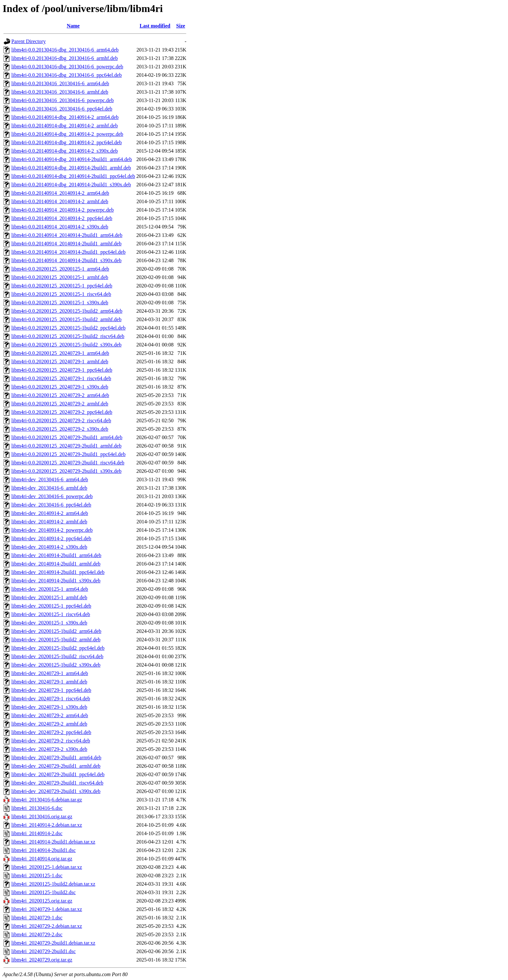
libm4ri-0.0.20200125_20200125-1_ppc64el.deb (62, 286)
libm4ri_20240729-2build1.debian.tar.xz (53, 943)
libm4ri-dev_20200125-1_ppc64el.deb (51, 606)
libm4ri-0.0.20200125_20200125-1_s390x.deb (60, 303)
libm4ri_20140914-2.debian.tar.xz (47, 825)
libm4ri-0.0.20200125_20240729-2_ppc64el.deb (62, 412)
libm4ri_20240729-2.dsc (37, 934)
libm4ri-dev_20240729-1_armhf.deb (49, 682)
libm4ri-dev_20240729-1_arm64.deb (50, 673)
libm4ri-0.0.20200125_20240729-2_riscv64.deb (61, 420)
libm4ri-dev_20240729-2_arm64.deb (50, 715)
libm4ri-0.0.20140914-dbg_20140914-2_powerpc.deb (67, 134)
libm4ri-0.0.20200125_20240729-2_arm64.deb (60, 395)
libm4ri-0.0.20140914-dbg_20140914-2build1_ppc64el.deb (73, 176)
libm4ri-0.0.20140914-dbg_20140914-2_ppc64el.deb (67, 142)
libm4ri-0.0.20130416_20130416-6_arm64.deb (60, 83)
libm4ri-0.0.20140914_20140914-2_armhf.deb (60, 201)
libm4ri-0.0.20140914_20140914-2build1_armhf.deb (66, 244)
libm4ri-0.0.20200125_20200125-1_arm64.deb (60, 269)
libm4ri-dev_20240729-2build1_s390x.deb (56, 791)
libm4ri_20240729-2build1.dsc (44, 951)
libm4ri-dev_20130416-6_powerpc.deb (52, 496)
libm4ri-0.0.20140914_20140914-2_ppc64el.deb (62, 218)
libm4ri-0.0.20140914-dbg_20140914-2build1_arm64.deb (72, 159)
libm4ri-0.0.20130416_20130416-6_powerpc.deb (63, 100)
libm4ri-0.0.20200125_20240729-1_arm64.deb (60, 353)
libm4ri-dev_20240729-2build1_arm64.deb (56, 758)
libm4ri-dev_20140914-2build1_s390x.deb (56, 581)
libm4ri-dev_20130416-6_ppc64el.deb (51, 505)
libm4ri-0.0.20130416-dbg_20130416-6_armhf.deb (64, 58)
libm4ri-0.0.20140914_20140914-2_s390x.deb (60, 227)
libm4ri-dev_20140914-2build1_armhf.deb (56, 564)
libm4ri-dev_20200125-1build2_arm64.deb (56, 631)
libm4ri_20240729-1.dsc (37, 918)
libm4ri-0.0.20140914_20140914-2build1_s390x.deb (66, 260)
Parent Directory (29, 41)
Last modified (155, 26)
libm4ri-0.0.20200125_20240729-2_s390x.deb (60, 429)
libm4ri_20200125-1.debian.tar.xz (47, 867)
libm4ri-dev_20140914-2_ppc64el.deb (51, 538)
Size (181, 26)
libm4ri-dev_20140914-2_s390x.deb (49, 547)
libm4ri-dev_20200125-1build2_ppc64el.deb (58, 648)
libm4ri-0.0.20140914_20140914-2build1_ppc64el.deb (68, 252)
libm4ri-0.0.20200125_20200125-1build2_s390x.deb (66, 345)
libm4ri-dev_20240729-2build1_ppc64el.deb (58, 774)
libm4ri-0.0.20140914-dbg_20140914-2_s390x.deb (64, 151)
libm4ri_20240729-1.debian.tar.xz (47, 909)
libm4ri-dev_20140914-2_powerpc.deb (52, 530)
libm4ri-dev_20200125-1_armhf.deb (49, 597)
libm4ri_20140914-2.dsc (37, 833)
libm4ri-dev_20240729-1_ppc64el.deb (51, 690)
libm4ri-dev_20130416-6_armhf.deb (49, 488)
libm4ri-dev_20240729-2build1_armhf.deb (56, 766)
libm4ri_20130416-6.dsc (37, 808)
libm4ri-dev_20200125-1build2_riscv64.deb (57, 656)
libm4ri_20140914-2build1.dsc (44, 850)
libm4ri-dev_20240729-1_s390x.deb (49, 707)
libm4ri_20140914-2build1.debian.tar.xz (53, 842)
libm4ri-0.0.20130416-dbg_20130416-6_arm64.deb (65, 50)
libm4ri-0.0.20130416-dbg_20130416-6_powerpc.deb (67, 67)
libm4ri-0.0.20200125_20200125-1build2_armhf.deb (66, 319)
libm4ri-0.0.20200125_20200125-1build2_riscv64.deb (68, 336)
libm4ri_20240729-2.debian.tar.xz (47, 926)
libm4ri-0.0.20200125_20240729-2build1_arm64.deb (67, 437)
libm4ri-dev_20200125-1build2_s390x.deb (56, 665)
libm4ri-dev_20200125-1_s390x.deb (49, 623)
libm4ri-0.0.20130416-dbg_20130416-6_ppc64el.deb (67, 75)
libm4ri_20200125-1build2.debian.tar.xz (53, 884)
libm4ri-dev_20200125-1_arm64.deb (50, 589)
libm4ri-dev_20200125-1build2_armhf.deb (56, 640)
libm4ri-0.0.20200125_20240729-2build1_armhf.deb (66, 446)
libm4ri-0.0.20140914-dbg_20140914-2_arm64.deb (65, 117)
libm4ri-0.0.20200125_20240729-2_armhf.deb (60, 404)
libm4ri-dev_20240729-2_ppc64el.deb (51, 732)
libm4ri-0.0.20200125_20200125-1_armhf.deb (60, 277)
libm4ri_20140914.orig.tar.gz (42, 859)
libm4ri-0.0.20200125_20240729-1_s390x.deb (60, 387)
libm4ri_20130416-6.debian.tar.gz (47, 800)
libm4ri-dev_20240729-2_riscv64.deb (51, 741)
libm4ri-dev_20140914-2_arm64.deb (50, 513)
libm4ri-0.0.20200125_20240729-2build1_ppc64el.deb (68, 454)
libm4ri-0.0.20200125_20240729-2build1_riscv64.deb (68, 463)
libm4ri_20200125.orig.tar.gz (42, 901)
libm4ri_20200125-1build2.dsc (44, 892)
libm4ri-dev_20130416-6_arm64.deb (50, 479)
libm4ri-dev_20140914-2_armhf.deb (49, 522)
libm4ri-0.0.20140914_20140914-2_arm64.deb (60, 193)
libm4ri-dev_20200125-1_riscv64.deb (51, 614)
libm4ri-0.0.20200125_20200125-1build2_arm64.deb (67, 311)
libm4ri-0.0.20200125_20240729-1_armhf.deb (60, 362)
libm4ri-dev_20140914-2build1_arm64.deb (56, 555)
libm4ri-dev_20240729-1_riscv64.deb (51, 699)
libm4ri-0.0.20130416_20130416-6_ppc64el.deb (62, 109)
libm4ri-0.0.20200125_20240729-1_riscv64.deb (61, 378)
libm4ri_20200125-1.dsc (37, 875)
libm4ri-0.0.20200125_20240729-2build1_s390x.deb (66, 471)
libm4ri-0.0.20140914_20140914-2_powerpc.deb (63, 210)
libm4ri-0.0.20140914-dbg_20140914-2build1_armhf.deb (71, 168)
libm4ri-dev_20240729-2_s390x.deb (49, 749)
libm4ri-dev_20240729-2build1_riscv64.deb (57, 783)
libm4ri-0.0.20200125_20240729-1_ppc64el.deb (62, 370)
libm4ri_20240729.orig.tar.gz (42, 960)
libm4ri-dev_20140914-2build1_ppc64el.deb (58, 572)
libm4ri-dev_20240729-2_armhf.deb (49, 724)
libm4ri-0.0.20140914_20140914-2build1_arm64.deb (67, 235)
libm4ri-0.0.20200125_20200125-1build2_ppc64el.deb (68, 328)
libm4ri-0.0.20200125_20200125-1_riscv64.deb (61, 294)
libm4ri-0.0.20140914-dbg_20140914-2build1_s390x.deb (71, 185)
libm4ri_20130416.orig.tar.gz (42, 817)
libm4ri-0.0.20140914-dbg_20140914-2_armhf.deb (64, 126)
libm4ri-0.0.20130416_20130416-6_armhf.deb (60, 92)
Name (73, 26)
